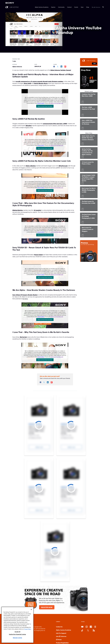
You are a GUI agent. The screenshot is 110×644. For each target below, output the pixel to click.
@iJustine (29, 125)
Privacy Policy (28, 629)
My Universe (96, 7)
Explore (53, 7)
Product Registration (62, 643)
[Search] (103, 7)
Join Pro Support (61, 633)
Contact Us (59, 627)
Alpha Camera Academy (42, 7)
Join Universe (61, 636)
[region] (17, 625)
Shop (88, 7)
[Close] (31, 609)
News (59, 639)
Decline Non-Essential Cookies (17, 634)
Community (61, 7)
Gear (82, 7)
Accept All (18, 632)
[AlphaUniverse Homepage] (12, 7)
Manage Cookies (17, 638)
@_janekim (38, 210)
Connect (69, 7)
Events (76, 7)
